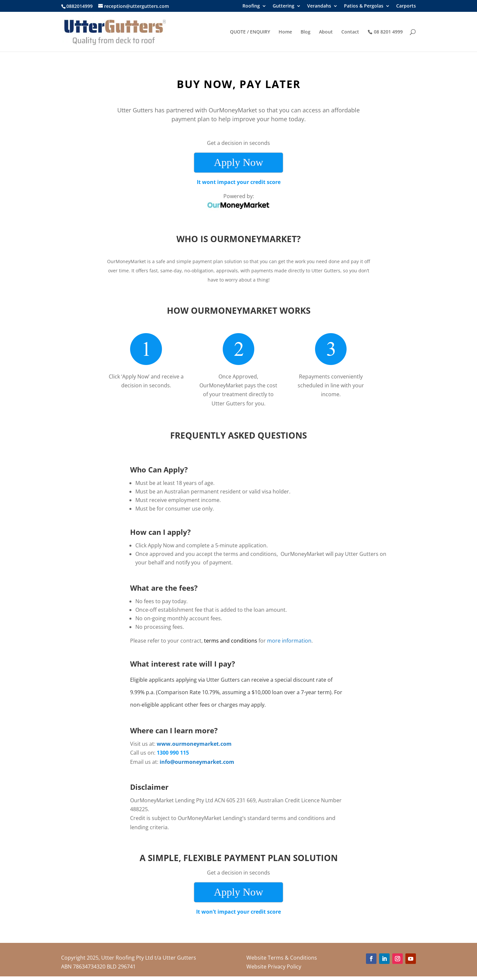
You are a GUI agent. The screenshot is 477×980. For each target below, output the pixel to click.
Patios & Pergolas (364, 6)
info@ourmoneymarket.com (197, 762)
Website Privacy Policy (274, 967)
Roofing (251, 6)
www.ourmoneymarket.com (194, 744)
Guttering (284, 6)
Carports (406, 6)
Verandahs (319, 6)
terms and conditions (231, 641)
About (326, 32)
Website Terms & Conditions (282, 958)
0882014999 (79, 6)
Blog (306, 32)
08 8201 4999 (388, 32)
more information (289, 641)
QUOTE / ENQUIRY (250, 32)
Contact (350, 32)
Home (285, 32)
